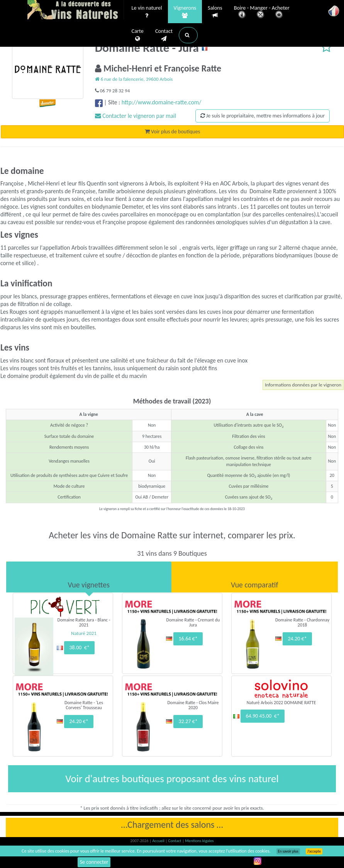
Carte (138, 35)
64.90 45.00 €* (262, 716)
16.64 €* (188, 639)
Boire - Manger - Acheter (262, 13)
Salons (215, 12)
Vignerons (185, 12)
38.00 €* (79, 648)
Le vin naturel (147, 12)
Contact (164, 35)
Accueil (159, 841)
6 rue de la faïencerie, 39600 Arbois (134, 79)
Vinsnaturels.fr (76, 10)
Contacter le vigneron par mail (136, 116)
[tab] (89, 577)
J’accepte (314, 851)
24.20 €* (297, 639)
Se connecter (94, 862)
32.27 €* (188, 721)
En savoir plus (288, 851)
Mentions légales (199, 841)
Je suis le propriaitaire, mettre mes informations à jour (263, 116)
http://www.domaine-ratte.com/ (162, 102)
